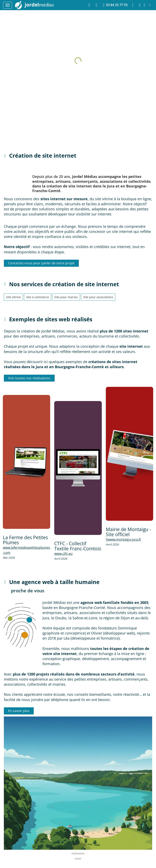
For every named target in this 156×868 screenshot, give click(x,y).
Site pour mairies (66, 297)
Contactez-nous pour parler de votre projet (41, 263)
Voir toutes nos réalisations (29, 378)
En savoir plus (19, 711)
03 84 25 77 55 (115, 5)
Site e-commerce (38, 297)
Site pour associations (98, 297)
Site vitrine (13, 297)
